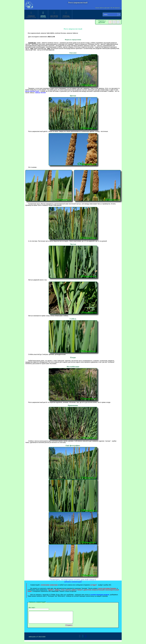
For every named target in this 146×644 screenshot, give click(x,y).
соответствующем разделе (100, 595)
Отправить (69, 628)
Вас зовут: (39, 608)
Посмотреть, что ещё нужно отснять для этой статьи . (73, 580)
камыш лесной (40, 93)
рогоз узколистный (32, 91)
